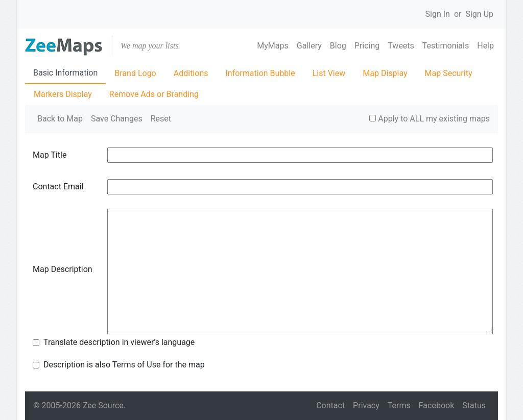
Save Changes (117, 119)
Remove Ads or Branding (154, 94)
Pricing (367, 46)
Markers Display (63, 94)
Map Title (50, 155)
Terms (399, 405)
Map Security (449, 73)
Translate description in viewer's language (119, 342)
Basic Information (65, 73)
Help (485, 46)
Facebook (436, 405)
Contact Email (58, 187)
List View (329, 73)
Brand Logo (135, 73)
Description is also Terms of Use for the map (124, 365)
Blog (338, 46)
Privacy (366, 405)
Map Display (385, 73)
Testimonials (446, 46)
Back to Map (60, 119)
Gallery (309, 46)
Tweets (401, 46)
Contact (330, 405)
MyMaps (272, 46)
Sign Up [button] (479, 14)
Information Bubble (260, 73)
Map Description (63, 269)
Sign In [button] (438, 14)
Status (474, 405)
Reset (161, 119)
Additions (191, 73)
